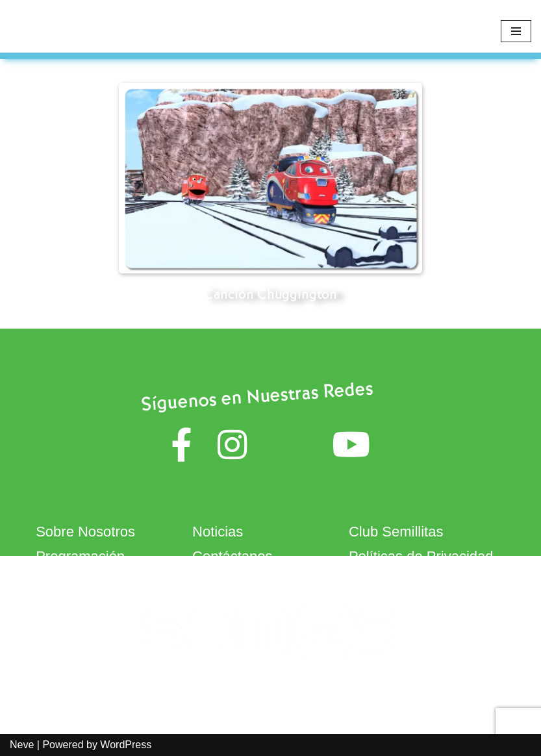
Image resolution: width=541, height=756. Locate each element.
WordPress (126, 745)
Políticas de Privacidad (421, 556)
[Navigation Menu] (516, 31)
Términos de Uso (247, 580)
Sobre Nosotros (85, 532)
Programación (80, 556)
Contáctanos (233, 556)
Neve (22, 745)
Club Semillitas (396, 532)
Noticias (218, 532)
